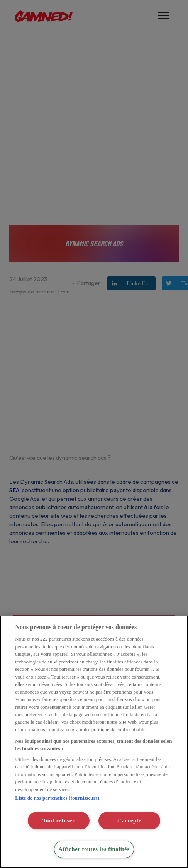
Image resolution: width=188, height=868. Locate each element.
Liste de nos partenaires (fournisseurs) (57, 798)
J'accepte (129, 820)
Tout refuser (59, 820)
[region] (94, 742)
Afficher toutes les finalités (94, 849)
